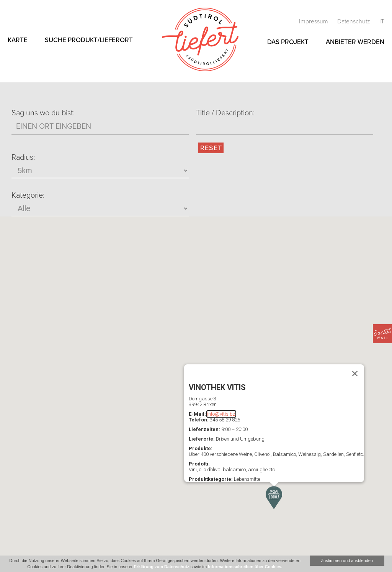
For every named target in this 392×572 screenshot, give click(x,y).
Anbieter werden (355, 42)
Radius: (23, 157)
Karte (18, 40)
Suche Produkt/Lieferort (89, 40)
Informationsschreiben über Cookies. (245, 567)
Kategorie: (28, 195)
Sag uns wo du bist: (43, 113)
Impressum (314, 21)
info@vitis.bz (221, 414)
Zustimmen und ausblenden (347, 561)
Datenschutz (354, 21)
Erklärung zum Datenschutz (162, 567)
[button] (274, 498)
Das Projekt (288, 42)
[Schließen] (355, 374)
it (382, 21)
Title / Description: (225, 113)
